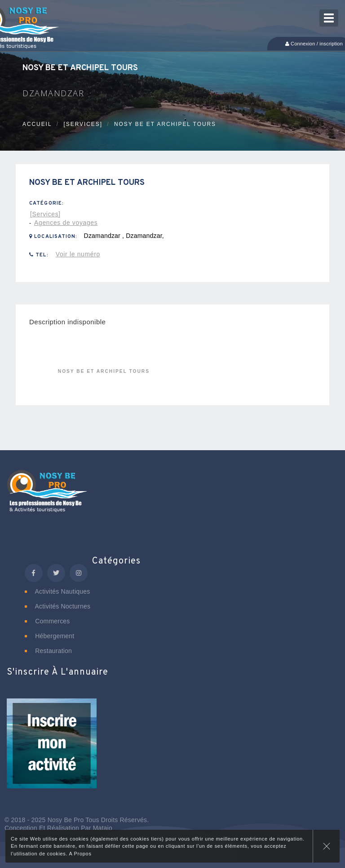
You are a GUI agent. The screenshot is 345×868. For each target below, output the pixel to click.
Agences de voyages (66, 223)
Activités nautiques (57, 591)
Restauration (48, 651)
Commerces (47, 621)
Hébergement (49, 636)
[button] (52, 749)
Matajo (103, 828)
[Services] (83, 124)
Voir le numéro (78, 254)
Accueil (37, 124)
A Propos (80, 854)
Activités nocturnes (57, 606)
